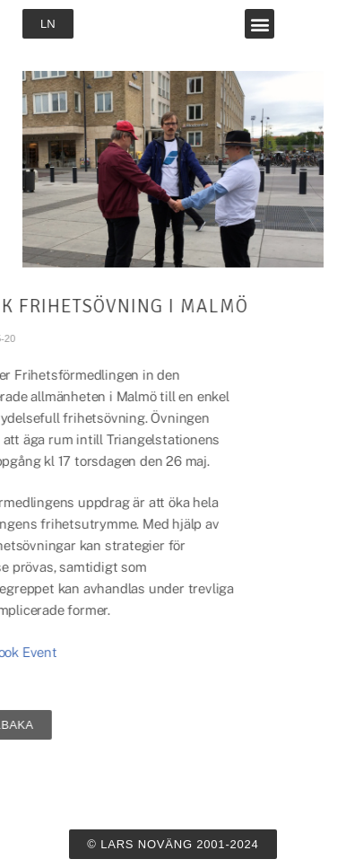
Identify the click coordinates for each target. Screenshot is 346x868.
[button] (259, 24)
